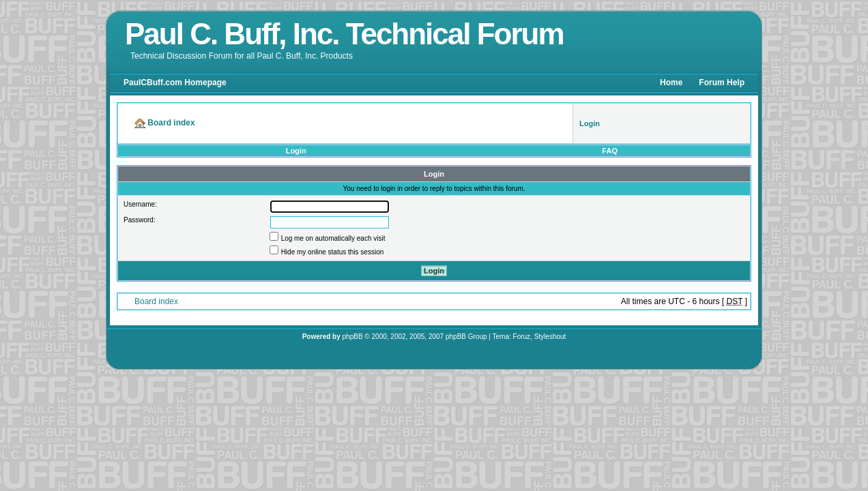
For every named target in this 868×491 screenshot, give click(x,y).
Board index (156, 301)
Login (296, 151)
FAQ (610, 151)
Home (671, 83)
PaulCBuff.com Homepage (175, 83)
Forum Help (722, 83)
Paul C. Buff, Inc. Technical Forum (344, 34)
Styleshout (550, 337)
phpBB (353, 337)
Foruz (522, 337)
